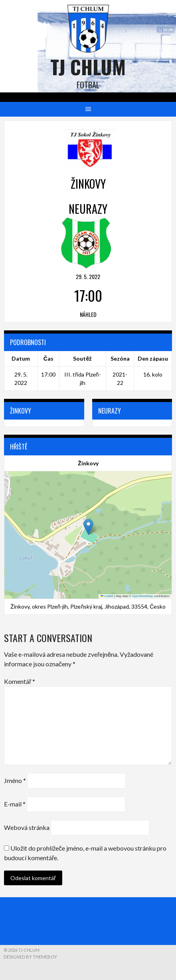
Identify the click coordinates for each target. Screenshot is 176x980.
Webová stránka (27, 827)
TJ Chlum (88, 67)
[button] (88, 527)
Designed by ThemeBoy (30, 957)
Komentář (20, 681)
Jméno (15, 780)
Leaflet (107, 596)
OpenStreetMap (143, 596)
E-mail (15, 804)
